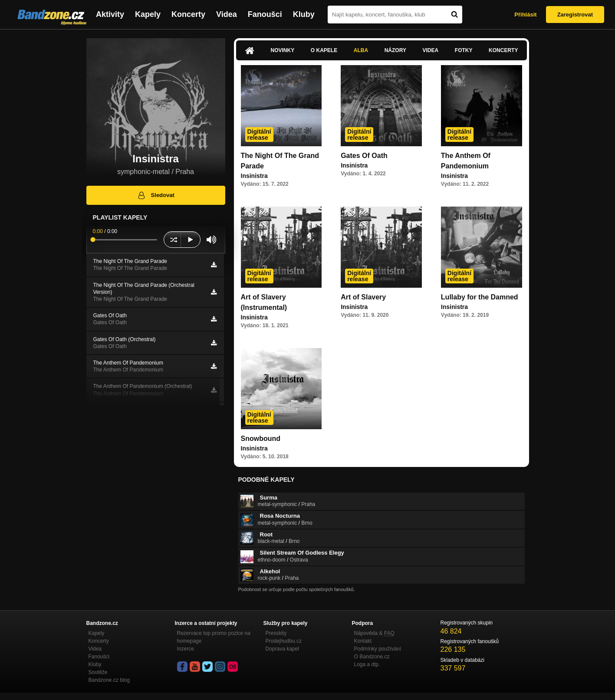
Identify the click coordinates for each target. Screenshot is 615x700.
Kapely (148, 14)
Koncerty (188, 14)
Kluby (304, 14)
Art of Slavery (363, 297)
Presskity (276, 633)
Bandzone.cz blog (109, 680)
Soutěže (98, 672)
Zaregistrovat (575, 15)
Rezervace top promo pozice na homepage (214, 637)
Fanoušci (265, 14)
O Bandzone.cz (372, 657)
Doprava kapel (282, 649)
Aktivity (110, 14)
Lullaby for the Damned (480, 297)
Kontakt (363, 641)
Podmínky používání (378, 649)
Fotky (464, 50)
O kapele (324, 50)
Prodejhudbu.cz (284, 641)
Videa (227, 14)
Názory (395, 50)
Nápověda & (374, 633)
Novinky (283, 50)
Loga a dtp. (367, 664)
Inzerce (186, 649)
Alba (361, 50)
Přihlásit (525, 15)
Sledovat (156, 195)
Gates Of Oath (364, 156)
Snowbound (261, 439)
